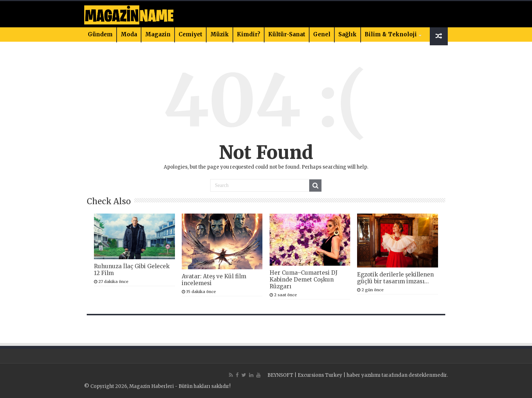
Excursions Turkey (320, 375)
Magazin (158, 34)
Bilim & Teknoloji (391, 34)
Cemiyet (190, 34)
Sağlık (348, 34)
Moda (129, 34)
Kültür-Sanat (287, 34)
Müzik (220, 34)
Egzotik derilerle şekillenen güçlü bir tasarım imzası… (395, 278)
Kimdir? (249, 34)
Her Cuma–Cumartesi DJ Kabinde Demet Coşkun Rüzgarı (304, 280)
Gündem (100, 34)
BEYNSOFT (280, 375)
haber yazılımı (364, 375)
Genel (322, 34)
